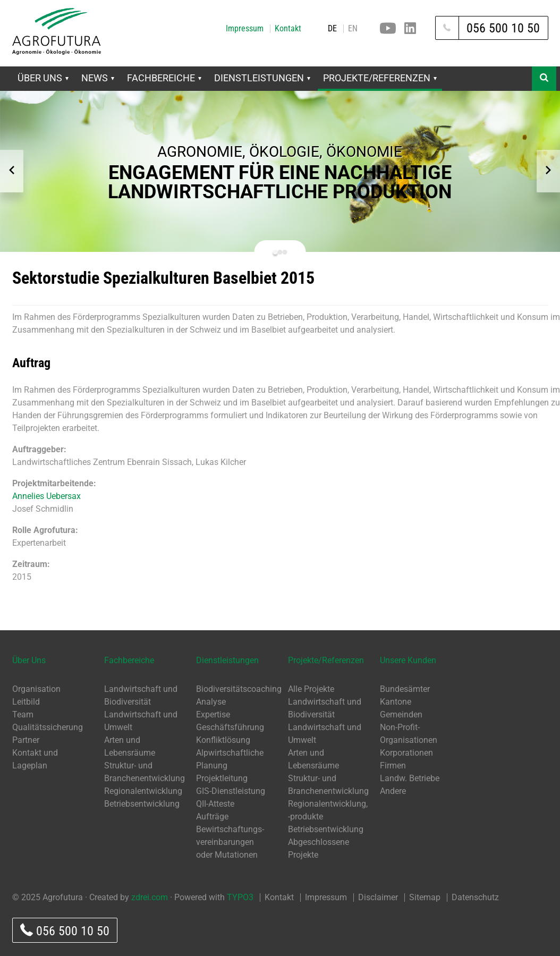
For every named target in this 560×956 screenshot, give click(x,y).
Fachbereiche (164, 78)
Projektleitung (222, 778)
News (98, 78)
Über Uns (43, 78)
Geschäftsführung (230, 727)
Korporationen (406, 753)
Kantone (396, 702)
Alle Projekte (311, 689)
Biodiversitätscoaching (239, 689)
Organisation (36, 689)
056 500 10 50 (65, 931)
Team (23, 714)
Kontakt (288, 29)
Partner (26, 740)
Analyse (211, 702)
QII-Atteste (215, 804)
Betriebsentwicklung (142, 804)
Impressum (245, 29)
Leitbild (26, 702)
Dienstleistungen (262, 78)
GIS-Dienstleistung (231, 791)
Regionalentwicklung (143, 791)
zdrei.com (150, 897)
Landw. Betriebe (410, 778)
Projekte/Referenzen (380, 78)
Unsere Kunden (408, 660)
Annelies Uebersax (46, 496)
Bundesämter (405, 689)
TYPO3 (240, 897)
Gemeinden (401, 714)
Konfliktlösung (223, 740)
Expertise (213, 714)
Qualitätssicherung (48, 727)
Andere (393, 791)
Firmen (393, 765)
